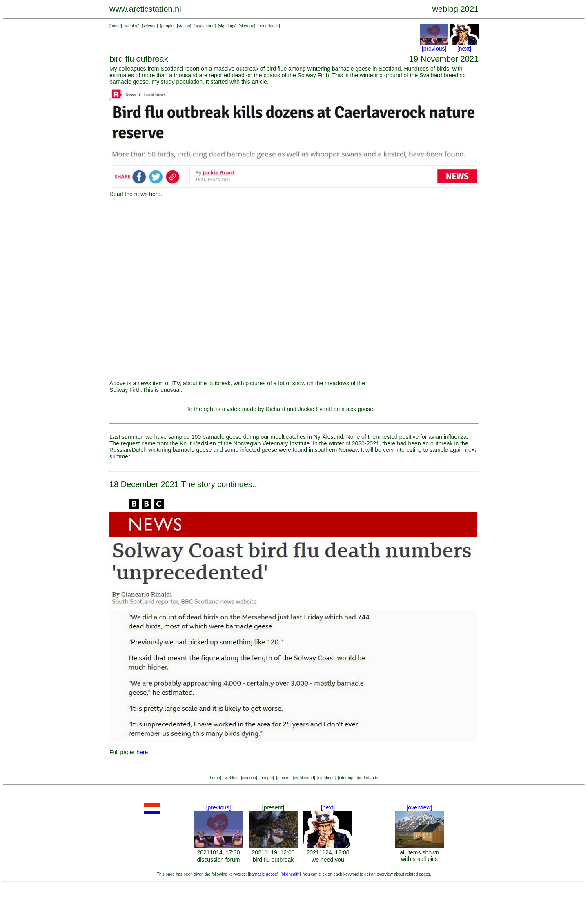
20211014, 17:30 (218, 852)
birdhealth (291, 874)
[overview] (419, 807)
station (184, 26)
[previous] (434, 49)
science (150, 26)
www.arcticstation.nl (145, 9)
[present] (273, 807)
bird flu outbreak (273, 860)
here (155, 194)
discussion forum (218, 860)
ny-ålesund (205, 26)
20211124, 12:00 (328, 852)
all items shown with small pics (419, 856)
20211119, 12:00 (273, 852)
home (116, 26)
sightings (227, 26)
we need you (328, 860)
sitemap (247, 26)
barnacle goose (263, 874)
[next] (464, 49)
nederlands (268, 26)
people (167, 26)
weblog (132, 26)
